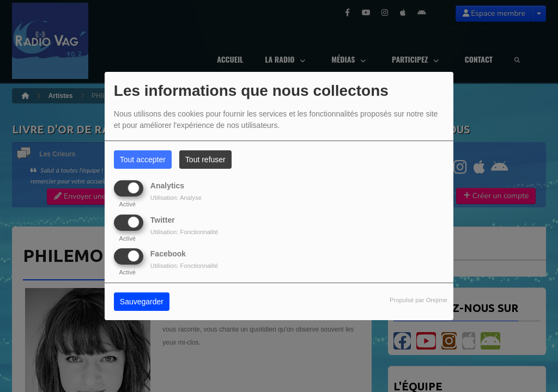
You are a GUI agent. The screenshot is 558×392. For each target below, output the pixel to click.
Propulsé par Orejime (418, 300)
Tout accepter (143, 160)
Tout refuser (205, 160)
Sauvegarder (142, 302)
